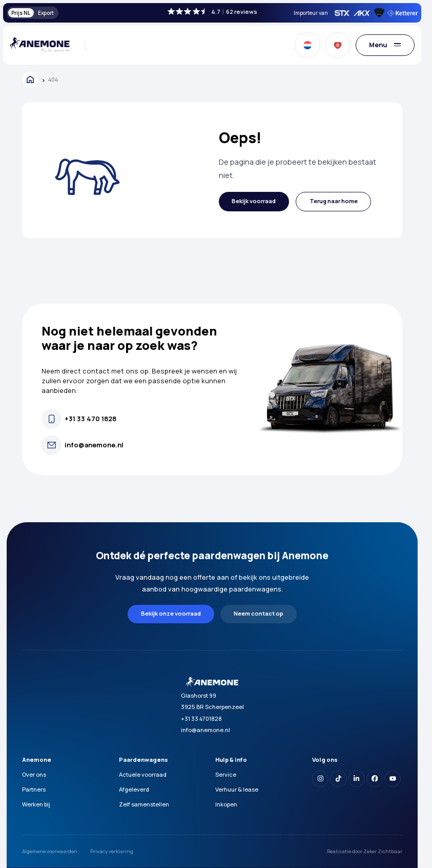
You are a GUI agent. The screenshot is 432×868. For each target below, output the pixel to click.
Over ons (34, 774)
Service (226, 774)
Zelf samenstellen (144, 804)
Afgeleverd (134, 789)
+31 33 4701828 (201, 718)
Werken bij (36, 804)
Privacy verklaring (112, 851)
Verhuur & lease (237, 789)
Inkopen (226, 804)
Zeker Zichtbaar (383, 851)
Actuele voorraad (143, 774)
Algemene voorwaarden (50, 851)
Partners (34, 789)
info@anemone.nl (205, 730)
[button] (254, 202)
